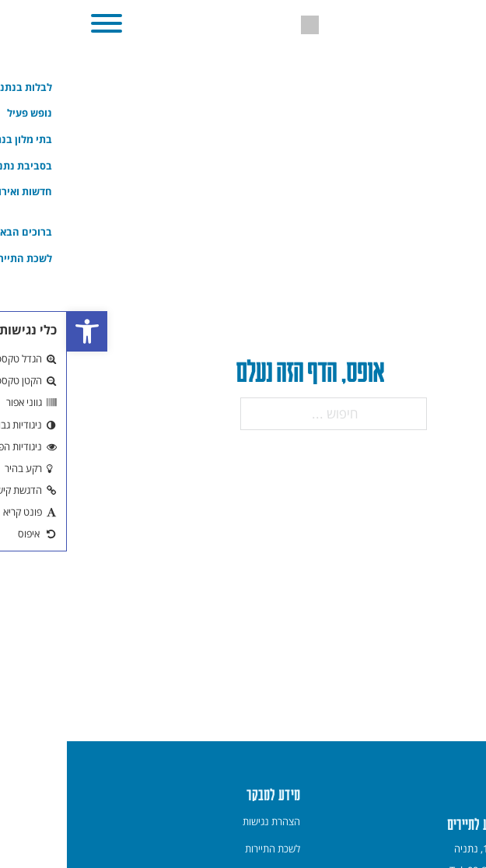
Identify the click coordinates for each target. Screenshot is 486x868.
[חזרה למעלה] (455, 835)
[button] (40, 23)
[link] (20, 331)
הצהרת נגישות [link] (205, 821)
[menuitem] (205, 821)
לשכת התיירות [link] (206, 849)
